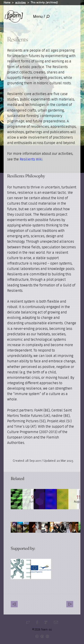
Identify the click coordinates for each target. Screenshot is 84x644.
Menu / (41, 17)
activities (20, 2)
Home (7, 2)
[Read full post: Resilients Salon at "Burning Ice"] (61, 499)
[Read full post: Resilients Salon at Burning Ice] (41, 499)
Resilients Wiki (31, 159)
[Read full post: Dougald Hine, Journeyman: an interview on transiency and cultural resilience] (21, 499)
